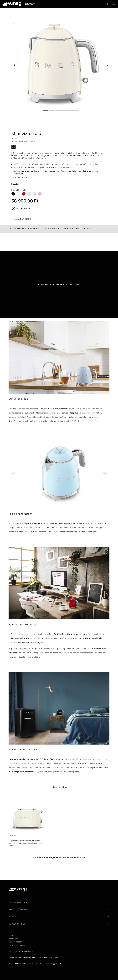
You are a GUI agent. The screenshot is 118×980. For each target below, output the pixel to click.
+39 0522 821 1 (20, 964)
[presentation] (18, 242)
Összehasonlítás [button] (22, 208)
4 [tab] (64, 110)
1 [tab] (46, 110)
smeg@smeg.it (55, 964)
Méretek (15, 184)
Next (105, 472)
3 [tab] (58, 110)
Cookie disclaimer (17, 945)
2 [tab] (52, 110)
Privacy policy (15, 942)
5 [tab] (70, 110)
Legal (11, 935)
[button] (12, 22)
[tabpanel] (61, 63)
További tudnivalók (20, 177)
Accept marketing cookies (50, 284)
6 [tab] (76, 110)
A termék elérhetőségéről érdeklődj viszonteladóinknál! (59, 857)
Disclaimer (13, 939)
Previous (13, 472)
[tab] (25, 229)
